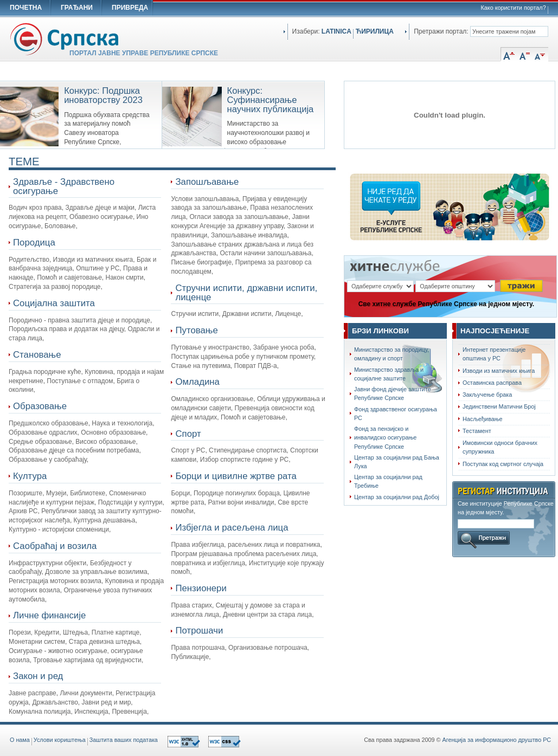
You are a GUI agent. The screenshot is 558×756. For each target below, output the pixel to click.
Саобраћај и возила (55, 546)
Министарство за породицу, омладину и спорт (392, 354)
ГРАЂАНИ (77, 8)
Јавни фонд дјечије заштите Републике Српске (393, 393)
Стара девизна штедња (104, 642)
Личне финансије (49, 615)
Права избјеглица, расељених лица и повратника (245, 545)
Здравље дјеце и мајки (100, 208)
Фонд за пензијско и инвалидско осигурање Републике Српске (385, 437)
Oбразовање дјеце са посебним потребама (74, 450)
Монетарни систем (37, 642)
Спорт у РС (188, 450)
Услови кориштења (60, 740)
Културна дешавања (105, 520)
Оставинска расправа (492, 383)
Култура (30, 476)
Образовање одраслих (43, 432)
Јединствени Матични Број (499, 406)
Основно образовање (113, 432)
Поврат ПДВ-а (256, 366)
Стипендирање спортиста (248, 450)
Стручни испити (195, 314)
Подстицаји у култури (130, 502)
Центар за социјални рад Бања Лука (397, 462)
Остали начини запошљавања (265, 253)
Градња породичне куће (45, 372)
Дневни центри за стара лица (267, 615)
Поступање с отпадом (80, 381)
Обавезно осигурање (101, 217)
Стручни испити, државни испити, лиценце (246, 293)
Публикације (190, 657)
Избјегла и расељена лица (232, 528)
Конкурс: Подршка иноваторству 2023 (103, 95)
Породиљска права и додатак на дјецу (66, 329)
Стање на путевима (201, 366)
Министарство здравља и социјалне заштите (389, 374)
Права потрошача (198, 648)
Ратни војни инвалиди (241, 502)
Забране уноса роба (284, 347)
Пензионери (201, 588)
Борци (180, 493)
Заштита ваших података (124, 740)
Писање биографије (201, 262)
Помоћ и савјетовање (69, 277)
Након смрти (125, 277)
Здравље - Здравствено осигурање (64, 186)
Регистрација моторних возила (55, 581)
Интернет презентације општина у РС (494, 354)
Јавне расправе (33, 693)
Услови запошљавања (205, 199)
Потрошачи (199, 631)
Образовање (40, 406)
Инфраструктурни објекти (47, 563)
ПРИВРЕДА (130, 8)
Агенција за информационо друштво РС (496, 740)
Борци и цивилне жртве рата (236, 476)
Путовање (196, 330)
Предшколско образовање (49, 423)
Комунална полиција (40, 712)
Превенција (129, 712)
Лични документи (86, 693)
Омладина (197, 382)
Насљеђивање (483, 419)
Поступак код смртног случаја (503, 464)
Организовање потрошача (268, 648)
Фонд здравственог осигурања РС (396, 413)
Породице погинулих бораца (237, 493)
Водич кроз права (35, 208)
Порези (20, 632)
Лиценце (288, 314)
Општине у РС (98, 268)
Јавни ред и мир (107, 702)
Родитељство (29, 260)
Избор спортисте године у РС (244, 460)
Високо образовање (105, 442)
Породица (34, 243)
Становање (37, 355)
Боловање (60, 226)
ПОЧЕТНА (26, 8)
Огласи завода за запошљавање (239, 217)
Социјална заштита (54, 303)
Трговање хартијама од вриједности (87, 660)
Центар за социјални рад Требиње (388, 481)
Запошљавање (207, 182)
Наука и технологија (122, 423)
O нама (20, 740)
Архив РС (23, 511)
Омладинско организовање (212, 399)
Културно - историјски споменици (59, 529)
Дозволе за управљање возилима (96, 572)
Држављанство (55, 702)
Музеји (56, 493)
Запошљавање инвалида (249, 235)
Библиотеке (88, 493)
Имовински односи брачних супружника (500, 447)
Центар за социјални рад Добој (397, 497)
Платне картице (116, 632)
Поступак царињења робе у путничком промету (242, 357)
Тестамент (477, 431)
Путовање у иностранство (210, 347)
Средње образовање (40, 442)
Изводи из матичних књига (93, 260)
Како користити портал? (514, 8)
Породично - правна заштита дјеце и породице (79, 320)
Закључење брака (487, 395)
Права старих (191, 605)
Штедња (75, 632)
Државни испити (247, 314)
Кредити (47, 632)
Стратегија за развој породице (55, 287)
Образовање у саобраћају (48, 460)
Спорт (188, 434)
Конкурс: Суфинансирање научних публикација (271, 100)
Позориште (25, 493)
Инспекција (91, 712)
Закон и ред (38, 676)
